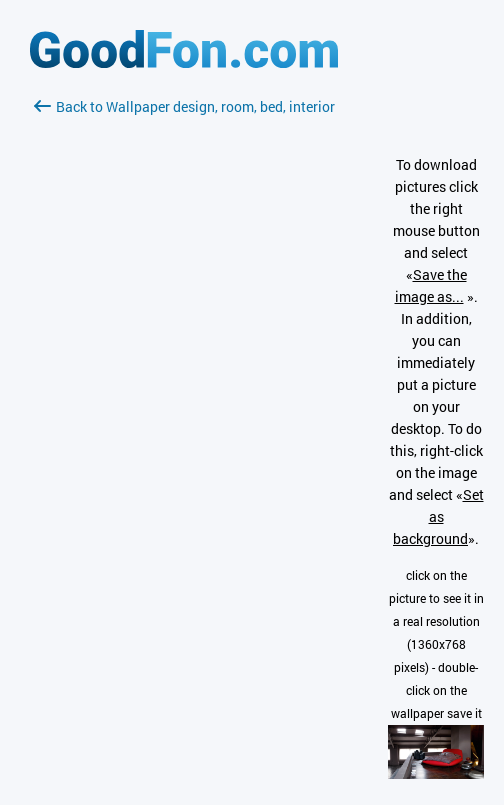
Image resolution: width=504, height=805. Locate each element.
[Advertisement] (184, 355)
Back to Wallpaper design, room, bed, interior (184, 106)
